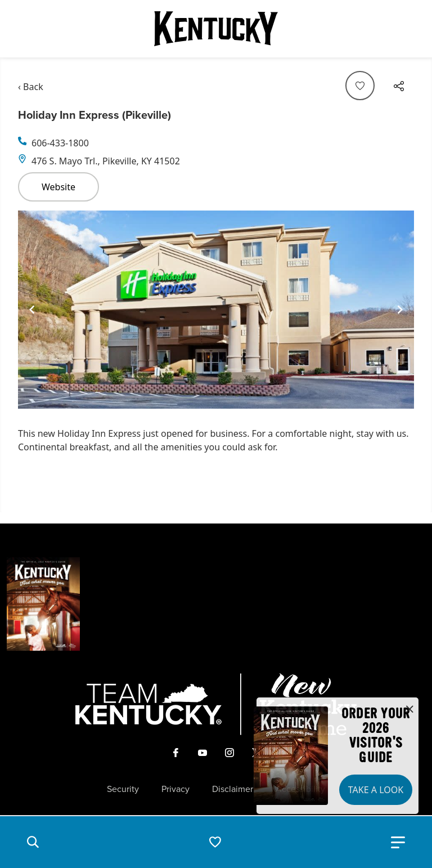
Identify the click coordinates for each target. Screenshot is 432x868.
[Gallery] (216, 310)
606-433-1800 (60, 143)
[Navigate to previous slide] (32, 310)
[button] (33, 842)
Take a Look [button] (376, 790)
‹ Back (31, 87)
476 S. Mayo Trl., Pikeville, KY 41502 (106, 161)
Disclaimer (233, 789)
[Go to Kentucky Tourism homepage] (216, 29)
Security (123, 789)
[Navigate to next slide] (400, 310)
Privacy (175, 789)
